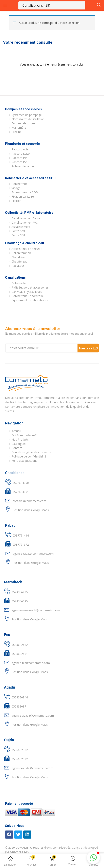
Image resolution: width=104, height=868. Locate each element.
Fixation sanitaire (23, 196)
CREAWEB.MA (19, 852)
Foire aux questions (24, 461)
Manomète (19, 128)
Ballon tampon (21, 253)
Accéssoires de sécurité (27, 249)
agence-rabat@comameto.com (33, 554)
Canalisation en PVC (25, 222)
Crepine (16, 132)
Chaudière (18, 257)
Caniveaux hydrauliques (27, 292)
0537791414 (21, 535)
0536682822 (20, 750)
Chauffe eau (19, 261)
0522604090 (21, 483)
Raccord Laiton (21, 154)
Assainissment (21, 227)
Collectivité (19, 283)
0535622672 (20, 645)
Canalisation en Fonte (26, 218)
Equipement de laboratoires (30, 300)
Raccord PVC (20, 162)
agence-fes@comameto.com (31, 663)
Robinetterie (20, 184)
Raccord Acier (21, 149)
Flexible (16, 201)
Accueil (16, 431)
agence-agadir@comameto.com (33, 715)
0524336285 (20, 592)
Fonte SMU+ (20, 235)
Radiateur (18, 266)
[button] (52, 862)
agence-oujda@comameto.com (32, 768)
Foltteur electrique (23, 123)
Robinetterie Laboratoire (28, 296)
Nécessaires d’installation (28, 119)
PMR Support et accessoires (30, 287)
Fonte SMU (19, 231)
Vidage (16, 188)
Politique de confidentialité (29, 456)
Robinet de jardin (23, 166)
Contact (17, 448)
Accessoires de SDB (25, 192)
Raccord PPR (20, 158)
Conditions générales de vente (31, 452)
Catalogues (19, 444)
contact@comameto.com (29, 501)
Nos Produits (20, 439)
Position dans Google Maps (31, 510)
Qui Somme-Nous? (24, 435)
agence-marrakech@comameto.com (36, 610)
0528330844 (20, 697)
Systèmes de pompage (27, 115)
